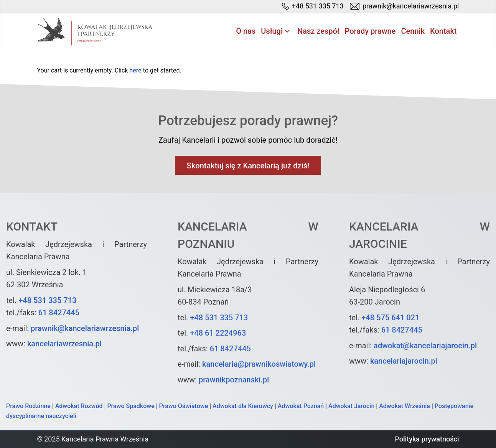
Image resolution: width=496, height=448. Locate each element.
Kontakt (443, 31)
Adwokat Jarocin (351, 406)
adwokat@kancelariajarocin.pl (425, 346)
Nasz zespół (318, 31)
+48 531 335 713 (47, 300)
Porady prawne (370, 31)
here (135, 70)
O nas (246, 31)
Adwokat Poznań (301, 406)
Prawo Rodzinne (28, 406)
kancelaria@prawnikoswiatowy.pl (259, 364)
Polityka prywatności (427, 439)
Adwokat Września (405, 406)
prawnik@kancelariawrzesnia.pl (85, 328)
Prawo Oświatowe (184, 406)
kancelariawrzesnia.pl (64, 344)
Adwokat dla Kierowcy (243, 406)
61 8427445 (59, 313)
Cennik (413, 31)
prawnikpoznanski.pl (234, 380)
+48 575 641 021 (390, 318)
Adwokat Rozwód (79, 406)
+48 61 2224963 (218, 333)
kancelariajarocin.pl (404, 361)
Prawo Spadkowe (131, 406)
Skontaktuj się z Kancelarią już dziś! (248, 166)
